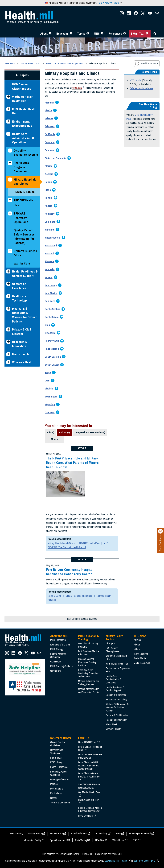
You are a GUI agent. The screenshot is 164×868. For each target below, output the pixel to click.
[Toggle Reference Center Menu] (125, 34)
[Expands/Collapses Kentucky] (51, 214)
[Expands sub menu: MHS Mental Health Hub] (8, 109)
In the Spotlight (141, 654)
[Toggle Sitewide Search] (155, 34)
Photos (137, 645)
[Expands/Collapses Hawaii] (49, 182)
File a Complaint (86, 816)
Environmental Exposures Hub (22, 124)
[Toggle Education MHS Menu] (71, 34)
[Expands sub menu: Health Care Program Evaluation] (10, 163)
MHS (97, 34)
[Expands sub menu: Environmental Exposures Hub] (8, 122)
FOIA (118, 834)
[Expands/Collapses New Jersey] (52, 285)
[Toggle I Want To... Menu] (147, 34)
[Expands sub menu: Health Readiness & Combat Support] (8, 271)
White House (118, 840)
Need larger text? (146, 64)
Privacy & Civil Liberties (22, 332)
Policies (54, 784)
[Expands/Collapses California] (51, 135)
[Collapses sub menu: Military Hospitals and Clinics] (10, 180)
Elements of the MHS (60, 645)
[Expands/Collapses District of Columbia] (56, 158)
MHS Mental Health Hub (24, 111)
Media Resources (142, 663)
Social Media (140, 658)
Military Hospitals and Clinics (25, 182)
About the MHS (59, 636)
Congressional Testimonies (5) (90, 433)
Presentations (57, 789)
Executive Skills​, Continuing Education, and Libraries (88, 673)
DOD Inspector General (140, 834)
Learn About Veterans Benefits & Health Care (89, 775)
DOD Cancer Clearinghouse (22, 87)
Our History (56, 662)
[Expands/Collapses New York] (51, 301)
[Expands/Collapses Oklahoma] (51, 333)
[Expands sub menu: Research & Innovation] (8, 342)
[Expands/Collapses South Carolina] (54, 357)
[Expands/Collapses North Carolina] (53, 309)
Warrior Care (22, 263)
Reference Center (61, 738)
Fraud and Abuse (79, 834)
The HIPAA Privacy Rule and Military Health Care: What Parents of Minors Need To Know (72, 463)
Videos (137, 649)
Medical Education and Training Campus (89, 683)
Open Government (58, 840)
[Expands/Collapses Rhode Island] (53, 349)
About (44, 34)
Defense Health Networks (141, 88)
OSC (135, 840)
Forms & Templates (59, 767)
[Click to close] (160, 531)
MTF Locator (135, 80)
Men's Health (21, 354)
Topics (81, 34)
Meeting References (60, 780)
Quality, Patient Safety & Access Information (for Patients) (24, 237)
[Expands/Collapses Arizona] (50, 119)
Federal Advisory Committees (58, 656)
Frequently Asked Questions (58, 773)
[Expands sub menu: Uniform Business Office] (10, 251)
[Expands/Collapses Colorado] (51, 143)
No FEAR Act (57, 834)
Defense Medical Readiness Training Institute (87, 662)
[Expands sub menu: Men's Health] (8, 354)
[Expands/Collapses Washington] (52, 397)
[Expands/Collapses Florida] (49, 166)
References (115, 34)
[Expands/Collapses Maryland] (51, 230)
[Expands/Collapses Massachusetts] (53, 238)
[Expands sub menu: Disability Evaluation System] (10, 151)
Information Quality (32, 840)
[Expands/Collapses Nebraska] (51, 270)
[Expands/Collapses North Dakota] (53, 317)
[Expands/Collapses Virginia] (50, 389)
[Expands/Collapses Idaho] (49, 190)
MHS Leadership (58, 640)
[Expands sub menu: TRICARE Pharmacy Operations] (10, 213)
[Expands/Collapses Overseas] (51, 413)
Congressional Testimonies (57, 752)
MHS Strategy (57, 649)
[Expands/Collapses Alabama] (50, 103)
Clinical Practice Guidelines (58, 744)
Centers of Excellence (19, 286)
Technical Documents (60, 803)
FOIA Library (56, 762)
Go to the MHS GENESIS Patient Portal (90, 756)
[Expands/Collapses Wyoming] (51, 405)
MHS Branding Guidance (62, 666)
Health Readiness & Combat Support (25, 274)
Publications (56, 793)
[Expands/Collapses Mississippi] (52, 246)
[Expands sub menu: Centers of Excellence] (8, 284)
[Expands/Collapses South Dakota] (53, 365)
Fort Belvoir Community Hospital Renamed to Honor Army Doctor (70, 572)
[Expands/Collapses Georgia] (50, 174)
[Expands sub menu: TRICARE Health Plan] (10, 200)
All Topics (22, 75)
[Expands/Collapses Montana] (50, 262)
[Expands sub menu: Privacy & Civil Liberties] (8, 329)
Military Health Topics (115, 638)
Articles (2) (64, 433)
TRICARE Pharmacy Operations (21, 218)
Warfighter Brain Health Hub (23, 99)
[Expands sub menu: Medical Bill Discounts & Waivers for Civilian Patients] (8, 309)
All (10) (51, 433)
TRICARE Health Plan (90, 543)
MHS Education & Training (89, 638)
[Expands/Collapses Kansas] (49, 206)
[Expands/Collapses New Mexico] (52, 293)
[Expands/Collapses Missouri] (50, 254)
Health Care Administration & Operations (23, 138)
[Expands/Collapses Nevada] (49, 278)
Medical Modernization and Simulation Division (89, 691)
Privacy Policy (35, 834)
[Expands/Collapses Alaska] (49, 111)
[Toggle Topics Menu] (88, 34)
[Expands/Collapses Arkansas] (51, 127)
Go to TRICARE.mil (87, 742)
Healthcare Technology (20, 298)
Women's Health (23, 362)
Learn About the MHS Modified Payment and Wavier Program (89, 766)
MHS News (140, 636)
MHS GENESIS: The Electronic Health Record (78, 545)
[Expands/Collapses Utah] (48, 381)
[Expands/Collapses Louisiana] (51, 222)
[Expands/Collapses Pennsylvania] (53, 341)
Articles (137, 640)
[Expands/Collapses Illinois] (49, 198)
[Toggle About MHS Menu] (50, 34)
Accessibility (101, 834)
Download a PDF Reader (116, 861)
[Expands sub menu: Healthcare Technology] (8, 296)
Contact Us (55, 671)
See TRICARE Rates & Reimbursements (89, 786)
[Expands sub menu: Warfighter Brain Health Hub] (8, 97)
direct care (77, 88)
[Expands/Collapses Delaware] (50, 150)
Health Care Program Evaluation (21, 167)
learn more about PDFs (144, 861)
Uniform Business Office (25, 253)
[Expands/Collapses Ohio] (48, 325)
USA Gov (100, 840)
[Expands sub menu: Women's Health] (8, 362)
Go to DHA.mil (55, 596)
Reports (54, 798)
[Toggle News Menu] (102, 34)
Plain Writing (81, 840)
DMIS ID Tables (25, 192)
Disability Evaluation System (26, 153)
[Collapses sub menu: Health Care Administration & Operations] (8, 134)
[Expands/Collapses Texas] (49, 373)
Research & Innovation (20, 344)
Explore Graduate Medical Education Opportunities (90, 810)
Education (62, 34)
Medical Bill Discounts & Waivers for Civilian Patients (25, 315)
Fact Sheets (56, 758)
